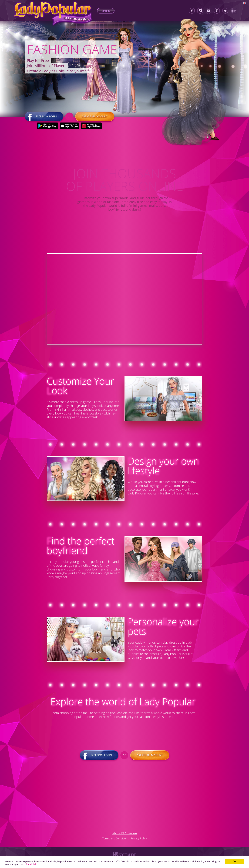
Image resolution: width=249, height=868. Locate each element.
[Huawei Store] (91, 126)
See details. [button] (32, 864)
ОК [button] (235, 861)
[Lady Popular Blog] (234, 11)
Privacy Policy (139, 838)
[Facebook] (192, 11)
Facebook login (44, 116)
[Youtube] (209, 11)
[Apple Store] (69, 126)
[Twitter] (225, 11)
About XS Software (124, 833)
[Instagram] (200, 11)
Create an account (95, 116)
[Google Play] (47, 126)
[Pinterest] (217, 11)
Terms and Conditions (116, 838)
